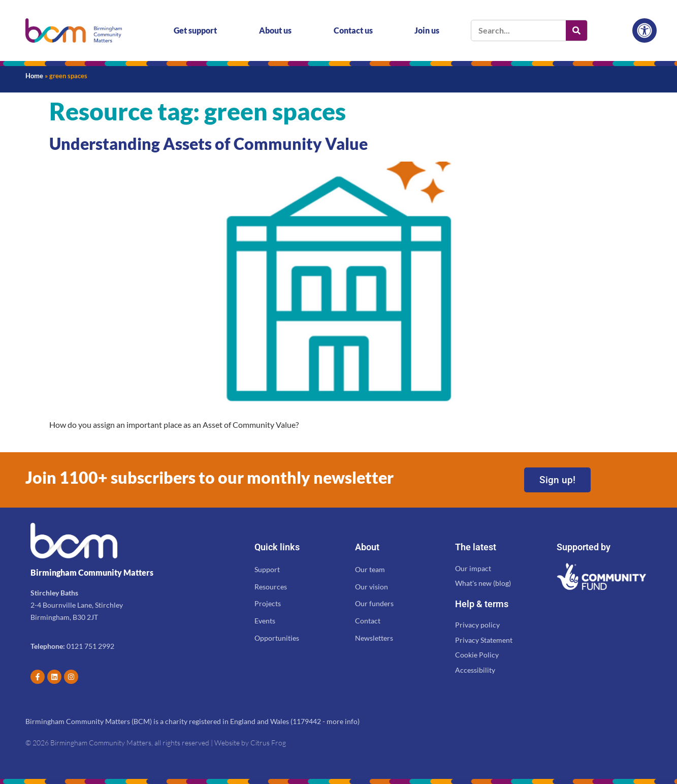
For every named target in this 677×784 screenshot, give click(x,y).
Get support (195, 30)
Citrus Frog (268, 743)
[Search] (576, 30)
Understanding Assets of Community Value (208, 144)
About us (275, 30)
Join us (427, 30)
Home (34, 76)
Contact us (353, 30)
